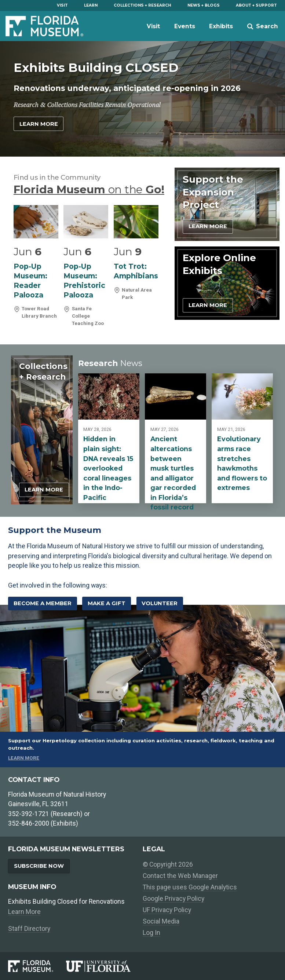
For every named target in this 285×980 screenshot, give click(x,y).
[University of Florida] (104, 966)
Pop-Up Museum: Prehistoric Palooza (84, 281)
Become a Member (43, 603)
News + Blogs (204, 5)
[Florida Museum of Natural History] (37, 966)
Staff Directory (29, 929)
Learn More (39, 124)
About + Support (256, 5)
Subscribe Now (39, 866)
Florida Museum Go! (89, 189)
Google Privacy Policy (173, 899)
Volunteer (160, 603)
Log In (151, 933)
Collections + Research (142, 5)
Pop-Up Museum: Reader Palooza (30, 281)
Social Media (161, 921)
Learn (91, 5)
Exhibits (221, 26)
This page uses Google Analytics (190, 887)
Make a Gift (107, 603)
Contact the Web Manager (180, 876)
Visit (62, 5)
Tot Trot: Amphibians (136, 271)
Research (110, 363)
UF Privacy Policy (167, 910)
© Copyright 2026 (168, 864)
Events (185, 26)
